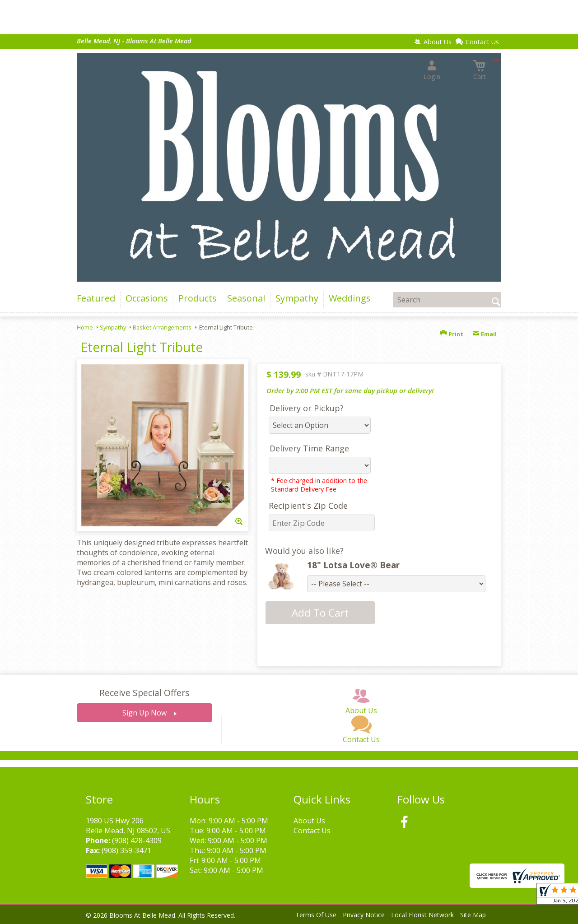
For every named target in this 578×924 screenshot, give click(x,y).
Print (452, 334)
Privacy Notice (364, 915)
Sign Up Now (144, 713)
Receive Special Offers (144, 693)
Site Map (473, 915)
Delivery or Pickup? (307, 408)
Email (485, 334)
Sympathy (113, 327)
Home (85, 327)
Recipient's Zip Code (308, 506)
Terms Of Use (316, 915)
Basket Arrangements (162, 327)
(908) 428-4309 (137, 840)
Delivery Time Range (309, 448)
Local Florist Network (422, 915)
